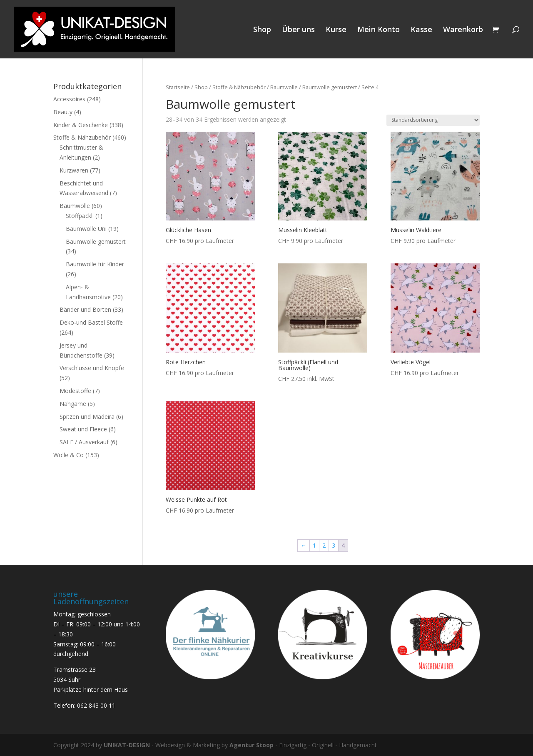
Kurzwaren (74, 170)
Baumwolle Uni (86, 229)
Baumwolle (284, 87)
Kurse (336, 30)
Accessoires (69, 99)
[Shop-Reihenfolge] (433, 120)
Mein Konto (379, 30)
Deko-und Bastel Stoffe (91, 322)
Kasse (421, 30)
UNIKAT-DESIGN (127, 745)
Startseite (178, 87)
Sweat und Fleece (83, 429)
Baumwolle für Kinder (95, 264)
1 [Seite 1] (314, 545)
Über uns (298, 30)
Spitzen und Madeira (87, 417)
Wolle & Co (68, 455)
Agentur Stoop (252, 745)
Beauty (63, 112)
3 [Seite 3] (334, 545)
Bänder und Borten (85, 309)
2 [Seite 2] (324, 545)
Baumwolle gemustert (330, 87)
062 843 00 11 (96, 705)
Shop (262, 30)
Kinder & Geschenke (81, 125)
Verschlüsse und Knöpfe (92, 368)
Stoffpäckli (80, 216)
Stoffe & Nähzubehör (239, 87)
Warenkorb (463, 30)
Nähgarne (73, 404)
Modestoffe (75, 391)
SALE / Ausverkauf (84, 442)
